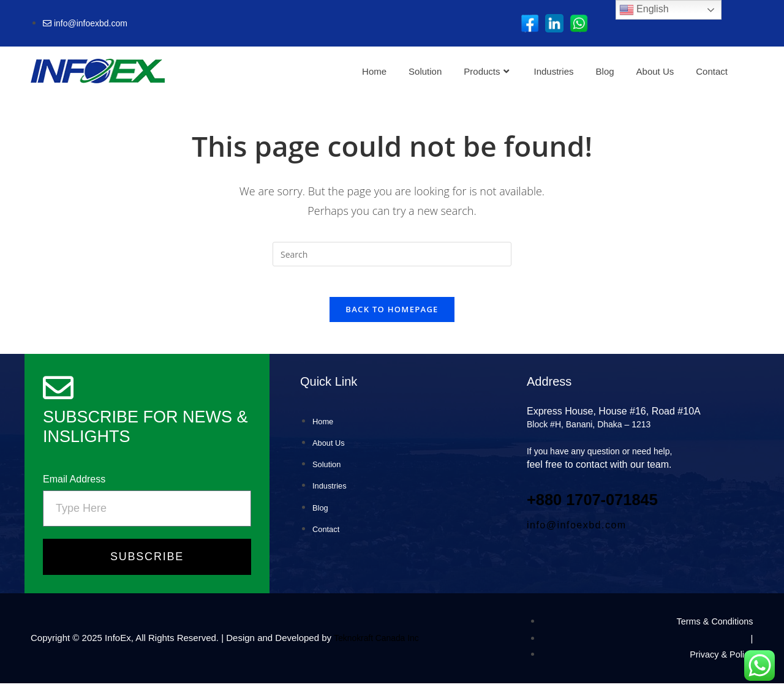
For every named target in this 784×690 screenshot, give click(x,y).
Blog (605, 71)
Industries (554, 71)
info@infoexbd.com (577, 532)
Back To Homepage (392, 316)
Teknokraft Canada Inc (380, 645)
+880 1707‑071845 (604, 505)
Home (374, 71)
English (644, 10)
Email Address (74, 486)
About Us (655, 71)
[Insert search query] (392, 254)
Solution (425, 71)
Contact (712, 71)
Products (486, 71)
